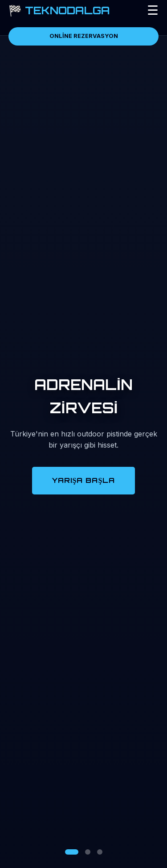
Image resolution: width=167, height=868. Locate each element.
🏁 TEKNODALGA (59, 10)
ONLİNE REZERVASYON (84, 36)
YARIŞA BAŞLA (84, 480)
